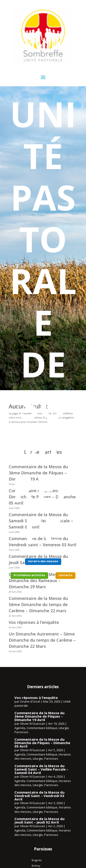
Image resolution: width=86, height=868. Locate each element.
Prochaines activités (29, 575)
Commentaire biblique (42, 728)
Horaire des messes (43, 562)
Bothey (36, 866)
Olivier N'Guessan (33, 724)
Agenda (20, 728)
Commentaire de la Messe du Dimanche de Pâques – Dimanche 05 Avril (42, 743)
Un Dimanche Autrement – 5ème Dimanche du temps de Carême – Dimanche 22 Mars (42, 640)
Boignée (37, 860)
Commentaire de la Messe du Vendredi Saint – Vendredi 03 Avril (39, 796)
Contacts (65, 575)
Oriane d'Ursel (30, 701)
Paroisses (21, 732)
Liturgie (64, 728)
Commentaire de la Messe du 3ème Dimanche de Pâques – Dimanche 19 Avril (39, 716)
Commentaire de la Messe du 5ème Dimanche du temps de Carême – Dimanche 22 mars (38, 604)
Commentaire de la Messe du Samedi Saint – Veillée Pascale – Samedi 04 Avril (41, 769)
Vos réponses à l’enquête (34, 622)
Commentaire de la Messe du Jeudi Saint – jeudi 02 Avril (39, 820)
